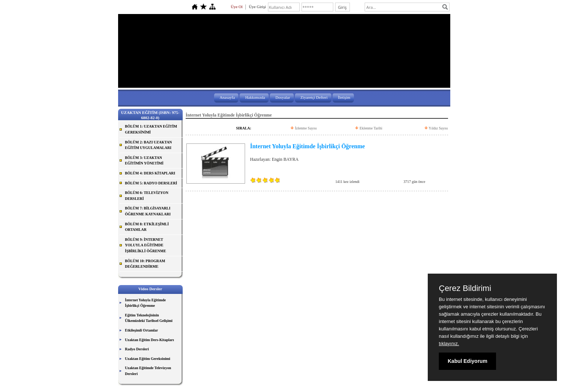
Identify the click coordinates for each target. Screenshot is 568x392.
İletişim (344, 97)
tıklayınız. (449, 344)
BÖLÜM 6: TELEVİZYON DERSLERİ (147, 196)
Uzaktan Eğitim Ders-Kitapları (150, 340)
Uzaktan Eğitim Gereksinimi (148, 359)
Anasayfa (227, 97)
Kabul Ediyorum (467, 361)
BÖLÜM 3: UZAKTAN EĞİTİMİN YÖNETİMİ (144, 161)
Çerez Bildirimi (465, 288)
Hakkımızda (255, 97)
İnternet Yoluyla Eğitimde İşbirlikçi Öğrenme (146, 303)
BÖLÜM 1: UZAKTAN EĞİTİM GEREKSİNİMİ (151, 129)
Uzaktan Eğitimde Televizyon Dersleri (148, 371)
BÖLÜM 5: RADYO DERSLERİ (151, 183)
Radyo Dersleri (137, 349)
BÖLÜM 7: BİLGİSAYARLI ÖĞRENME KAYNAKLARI (148, 211)
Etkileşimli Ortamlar (142, 330)
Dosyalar (283, 97)
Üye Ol (237, 7)
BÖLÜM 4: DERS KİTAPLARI (150, 173)
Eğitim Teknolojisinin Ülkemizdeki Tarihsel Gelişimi (149, 318)
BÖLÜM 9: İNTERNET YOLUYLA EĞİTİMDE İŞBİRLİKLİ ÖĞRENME (146, 245)
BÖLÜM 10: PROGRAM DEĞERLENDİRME (145, 264)
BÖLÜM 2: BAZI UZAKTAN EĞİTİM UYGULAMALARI (149, 145)
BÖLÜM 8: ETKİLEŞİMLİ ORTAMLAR (147, 227)
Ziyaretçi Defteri (314, 97)
